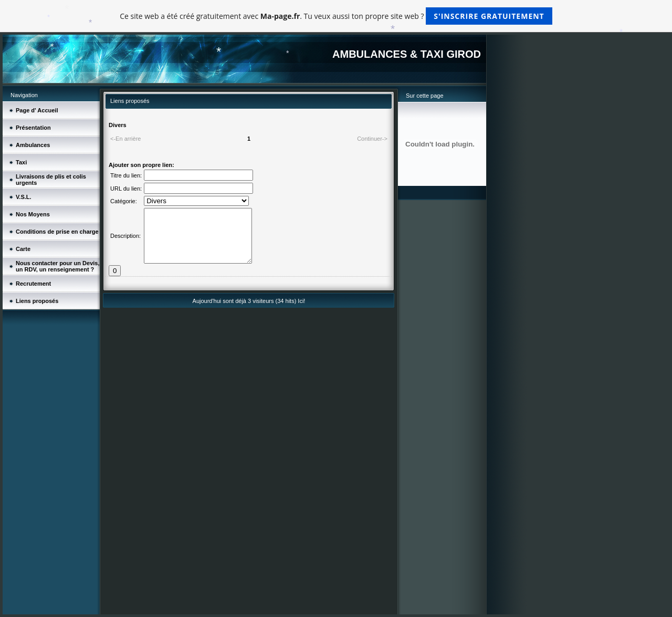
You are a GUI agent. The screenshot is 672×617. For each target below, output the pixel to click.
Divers (118, 125)
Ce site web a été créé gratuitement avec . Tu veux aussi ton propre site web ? (336, 16)
